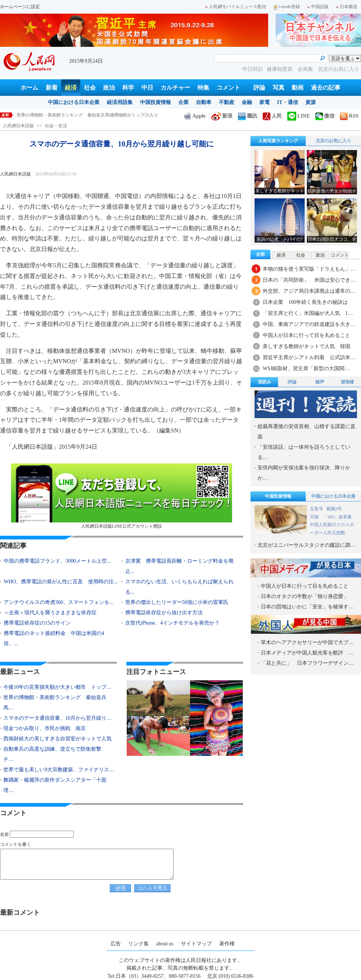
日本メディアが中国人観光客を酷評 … (307, 653)
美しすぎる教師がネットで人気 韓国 (306, 346)
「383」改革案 (337, 517)
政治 (109, 88)
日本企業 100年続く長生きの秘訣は (305, 302)
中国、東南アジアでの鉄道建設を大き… (309, 324)
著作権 (227, 944)
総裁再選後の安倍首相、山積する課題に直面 (306, 432)
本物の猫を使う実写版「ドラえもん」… (309, 269)
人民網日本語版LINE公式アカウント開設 (122, 496)
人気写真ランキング (278, 141)
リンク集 (139, 944)
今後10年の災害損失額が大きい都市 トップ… (57, 687)
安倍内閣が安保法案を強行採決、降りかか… (304, 473)
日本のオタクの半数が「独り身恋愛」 (305, 596)
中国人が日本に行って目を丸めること (306, 335)
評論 (259, 88)
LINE (299, 116)
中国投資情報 (155, 102)
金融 (247, 102)
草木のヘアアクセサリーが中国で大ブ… (307, 642)
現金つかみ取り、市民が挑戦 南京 (45, 728)
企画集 (306, 69)
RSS (349, 116)
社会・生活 (56, 126)
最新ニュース (20, 672)
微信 (325, 116)
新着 (52, 88)
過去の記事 (326, 88)
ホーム (29, 88)
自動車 (204, 102)
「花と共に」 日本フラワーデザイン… (307, 663)
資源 (311, 102)
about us (165, 944)
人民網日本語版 (18, 126)
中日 (147, 88)
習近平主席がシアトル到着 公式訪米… (309, 357)
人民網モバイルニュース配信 (236, 7)
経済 (71, 88)
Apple (195, 116)
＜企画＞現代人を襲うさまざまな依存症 (50, 613)
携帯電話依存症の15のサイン (37, 623)
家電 (264, 102)
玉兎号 (316, 509)
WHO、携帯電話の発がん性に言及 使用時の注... (61, 582)
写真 (278, 88)
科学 (128, 88)
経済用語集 (120, 102)
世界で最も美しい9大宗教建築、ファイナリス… (59, 770)
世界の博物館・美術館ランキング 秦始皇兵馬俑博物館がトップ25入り (87, 115)
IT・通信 (288, 102)
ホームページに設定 (20, 7)
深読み (264, 382)
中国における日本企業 (74, 102)
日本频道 (347, 7)
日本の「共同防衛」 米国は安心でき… (309, 280)
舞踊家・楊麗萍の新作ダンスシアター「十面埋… (55, 785)
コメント (228, 88)
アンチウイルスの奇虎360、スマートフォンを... (59, 602)
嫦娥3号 (334, 509)
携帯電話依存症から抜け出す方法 (164, 613)
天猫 (315, 517)
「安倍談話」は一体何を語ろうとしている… (304, 452)
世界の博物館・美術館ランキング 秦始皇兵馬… (55, 703)
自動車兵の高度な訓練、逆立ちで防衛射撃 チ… (55, 754)
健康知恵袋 (280, 69)
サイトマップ (196, 944)
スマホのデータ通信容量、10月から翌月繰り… (57, 718)
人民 (272, 116)
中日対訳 (253, 69)
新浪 (222, 116)
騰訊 (248, 116)
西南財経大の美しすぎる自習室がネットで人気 (57, 739)
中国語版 (318, 7)
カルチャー (175, 88)
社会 (90, 88)
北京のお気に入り (339, 69)
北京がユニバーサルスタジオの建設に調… (306, 545)
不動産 (227, 102)
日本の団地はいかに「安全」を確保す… (307, 607)
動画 (298, 88)
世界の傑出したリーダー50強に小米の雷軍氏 (177, 602)
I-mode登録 (287, 7)
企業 (183, 102)
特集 (203, 88)
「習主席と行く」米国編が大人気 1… (308, 313)
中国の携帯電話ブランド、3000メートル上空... (57, 561)
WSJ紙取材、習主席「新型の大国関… (306, 369)
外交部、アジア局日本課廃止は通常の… (309, 291)
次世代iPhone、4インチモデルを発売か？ (172, 623)
